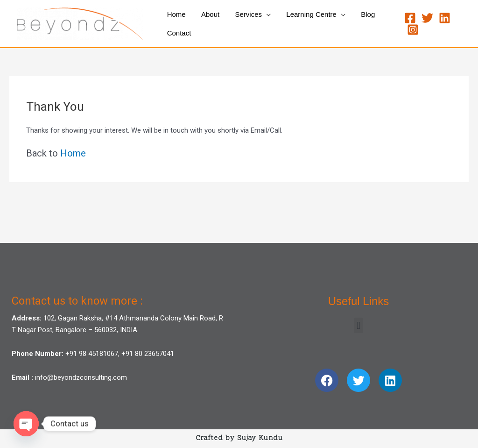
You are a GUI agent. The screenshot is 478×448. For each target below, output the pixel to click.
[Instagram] (411, 30)
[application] (263, 14)
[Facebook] (409, 18)
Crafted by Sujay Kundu (239, 438)
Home (73, 153)
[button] (358, 325)
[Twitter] (426, 18)
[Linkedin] (443, 18)
